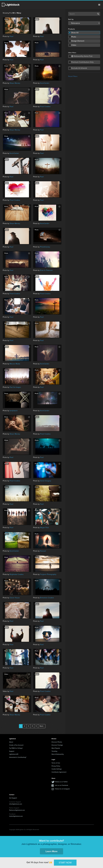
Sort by (71, 19)
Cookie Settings (57, 769)
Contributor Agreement (59, 772)
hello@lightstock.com (16, 816)
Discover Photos (57, 742)
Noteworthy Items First (82, 56)
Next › (42, 726)
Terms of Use (56, 763)
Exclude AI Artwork (79, 68)
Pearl (11, 36)
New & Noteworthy (58, 754)
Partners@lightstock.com (17, 810)
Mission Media (15, 364)
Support (12, 751)
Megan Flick (44, 528)
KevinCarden (45, 83)
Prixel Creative (45, 107)
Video (74, 45)
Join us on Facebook (61, 785)
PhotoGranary (45, 247)
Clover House (15, 598)
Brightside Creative (17, 574)
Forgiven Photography (48, 574)
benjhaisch (14, 411)
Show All (75, 33)
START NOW (65, 863)
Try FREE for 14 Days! (16, 748)
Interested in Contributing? (18, 757)
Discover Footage (57, 745)
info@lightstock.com (16, 804)
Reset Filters (73, 76)
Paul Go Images (15, 387)
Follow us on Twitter (61, 782)
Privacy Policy (56, 766)
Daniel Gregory (46, 481)
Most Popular (56, 748)
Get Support (13, 798)
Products (72, 29)
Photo (74, 37)
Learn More (51, 851)
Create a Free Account (16, 745)
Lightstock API (14, 754)
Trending (54, 751)
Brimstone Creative (47, 598)
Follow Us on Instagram (62, 789)
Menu (99, 5)
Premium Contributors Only (82, 62)
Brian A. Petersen (46, 270)
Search (98, 14)
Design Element (78, 41)
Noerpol (43, 551)
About (11, 742)
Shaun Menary (15, 83)
